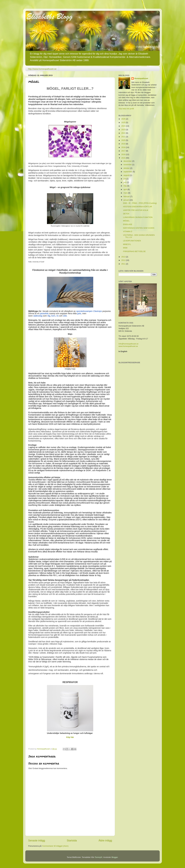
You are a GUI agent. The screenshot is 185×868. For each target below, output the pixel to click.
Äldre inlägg (105, 841)
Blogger (115, 857)
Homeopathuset (141, 78)
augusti (127, 175)
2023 (124, 130)
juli (125, 179)
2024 (124, 126)
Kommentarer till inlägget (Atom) (55, 846)
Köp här (70, 737)
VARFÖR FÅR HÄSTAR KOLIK (136, 210)
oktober (127, 168)
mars (126, 193)
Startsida (72, 841)
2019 (124, 144)
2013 (124, 257)
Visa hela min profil (126, 109)
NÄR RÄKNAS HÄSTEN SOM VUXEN (139, 228)
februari (127, 197)
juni (125, 182)
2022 (124, 133)
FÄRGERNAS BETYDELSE (134, 251)
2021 (124, 137)
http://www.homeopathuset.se (42, 69)
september (128, 172)
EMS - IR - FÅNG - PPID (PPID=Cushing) (140, 203)
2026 (124, 119)
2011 (124, 264)
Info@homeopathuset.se (128, 344)
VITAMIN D (128, 232)
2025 (124, 123)
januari (127, 200)
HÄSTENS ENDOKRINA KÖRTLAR (137, 207)
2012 (124, 260)
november (128, 165)
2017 (124, 151)
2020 (124, 140)
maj (125, 186)
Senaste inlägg (37, 841)
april (126, 189)
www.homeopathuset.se (128, 346)
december (128, 161)
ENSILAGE (128, 224)
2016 (124, 154)
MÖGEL (126, 221)
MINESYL (127, 244)
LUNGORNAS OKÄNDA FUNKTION (138, 217)
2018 (124, 147)
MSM (125, 248)
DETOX (126, 214)
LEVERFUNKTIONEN (132, 241)
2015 (124, 158)
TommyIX (99, 857)
